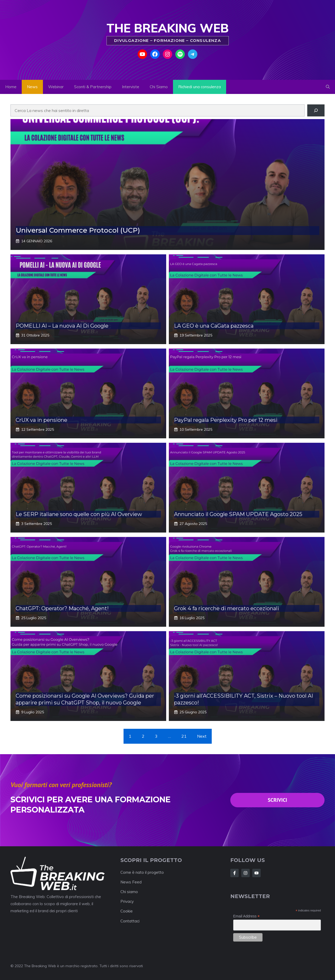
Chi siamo (129, 892)
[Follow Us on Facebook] (234, 873)
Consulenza (205, 40)
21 (184, 736)
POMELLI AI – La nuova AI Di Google (62, 326)
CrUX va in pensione (41, 420)
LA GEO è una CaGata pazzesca (214, 326)
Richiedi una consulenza (200, 87)
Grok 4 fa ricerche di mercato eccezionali (227, 608)
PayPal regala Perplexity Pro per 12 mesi (226, 420)
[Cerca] (316, 110)
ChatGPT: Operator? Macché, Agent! (62, 608)
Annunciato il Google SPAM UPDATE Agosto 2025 (238, 514)
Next (202, 736)
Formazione (170, 40)
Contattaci (130, 921)
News (32, 87)
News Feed (131, 882)
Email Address (247, 916)
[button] (328, 87)
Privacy (127, 901)
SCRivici (277, 800)
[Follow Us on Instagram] (256, 873)
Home (11, 87)
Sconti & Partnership (93, 87)
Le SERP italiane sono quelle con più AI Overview (79, 514)
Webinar (56, 87)
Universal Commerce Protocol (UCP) (78, 230)
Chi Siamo (159, 87)
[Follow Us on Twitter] (245, 873)
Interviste (131, 87)
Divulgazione (132, 40)
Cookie (127, 911)
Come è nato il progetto (142, 872)
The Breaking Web (168, 28)
